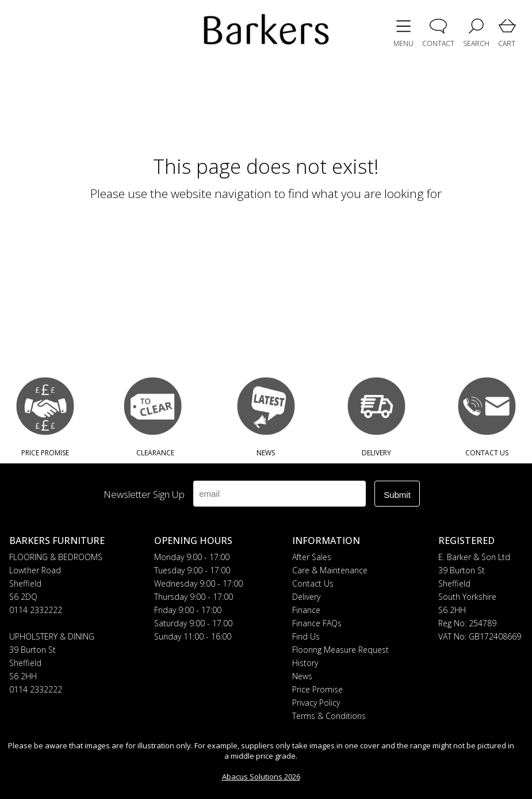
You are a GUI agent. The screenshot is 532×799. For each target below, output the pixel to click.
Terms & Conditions (329, 716)
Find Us (306, 636)
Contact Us (313, 583)
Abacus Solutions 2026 (261, 777)
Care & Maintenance (330, 570)
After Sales (312, 557)
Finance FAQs (317, 623)
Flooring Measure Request (340, 650)
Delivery (306, 597)
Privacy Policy (316, 703)
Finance (306, 610)
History (305, 663)
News (302, 676)
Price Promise (317, 689)
